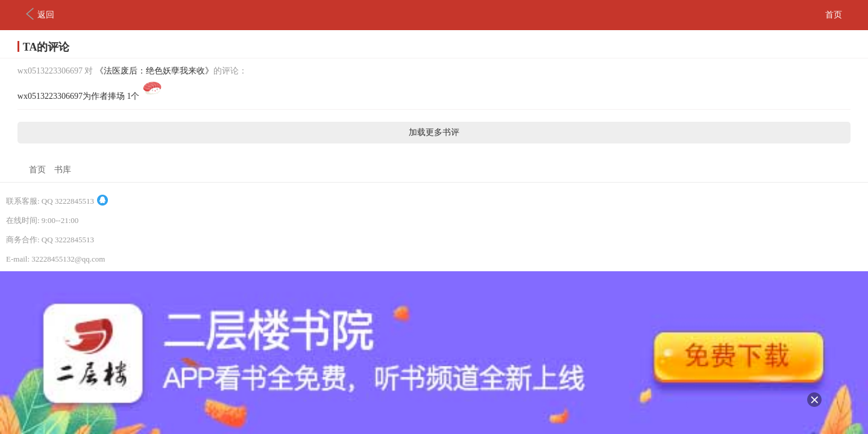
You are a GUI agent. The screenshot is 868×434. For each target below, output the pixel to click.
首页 (834, 15)
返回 (40, 14)
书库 (63, 170)
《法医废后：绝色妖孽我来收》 (154, 71)
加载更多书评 (434, 132)
